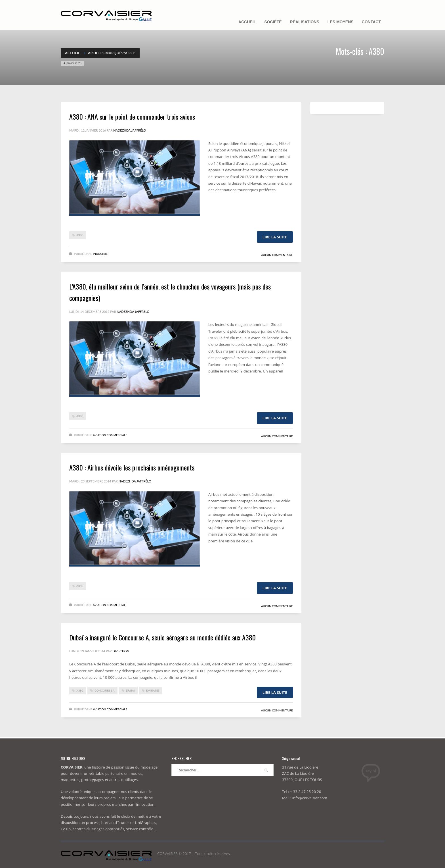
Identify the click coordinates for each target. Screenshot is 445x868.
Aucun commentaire (277, 255)
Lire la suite (275, 237)
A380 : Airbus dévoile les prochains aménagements (132, 467)
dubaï (130, 690)
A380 (80, 235)
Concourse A (105, 690)
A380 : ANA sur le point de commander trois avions (132, 116)
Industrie (100, 254)
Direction (121, 651)
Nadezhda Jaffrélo (130, 130)
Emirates (153, 690)
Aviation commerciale (110, 435)
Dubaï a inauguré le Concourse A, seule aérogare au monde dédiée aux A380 (162, 637)
